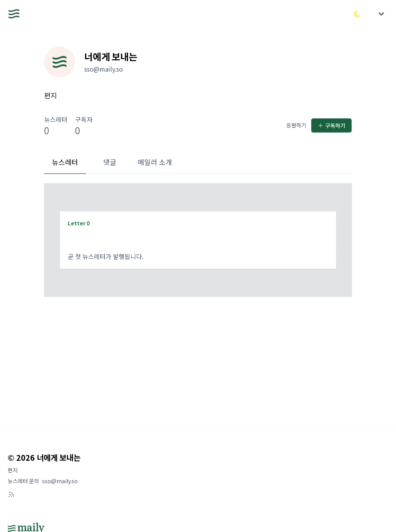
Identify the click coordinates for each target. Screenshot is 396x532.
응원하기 (296, 125)
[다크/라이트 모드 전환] (357, 14)
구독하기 (331, 125)
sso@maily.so (60, 481)
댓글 (110, 162)
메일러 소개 (155, 162)
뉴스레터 (65, 162)
